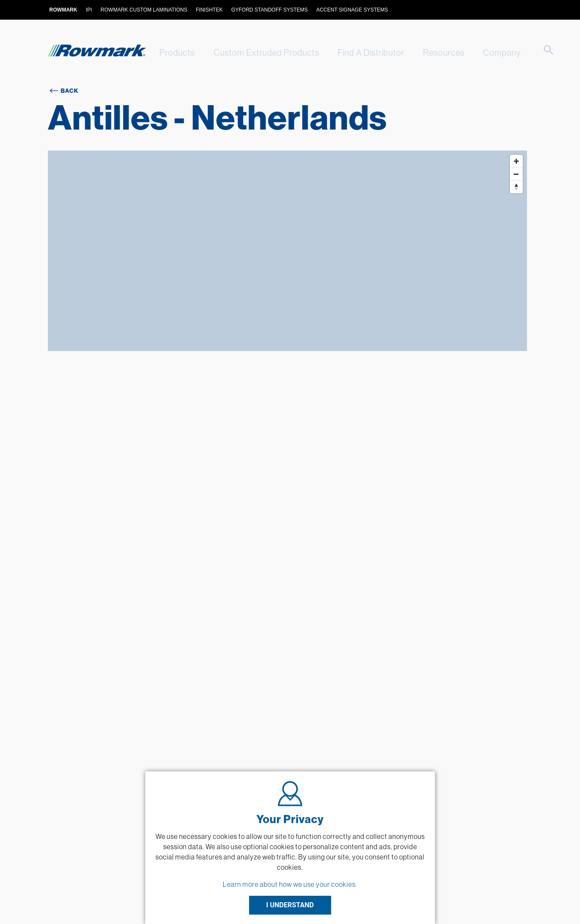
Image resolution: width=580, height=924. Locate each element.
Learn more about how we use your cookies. (290, 884)
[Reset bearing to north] (516, 187)
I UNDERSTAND (290, 905)
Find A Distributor (363, 52)
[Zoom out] (516, 174)
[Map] (288, 251)
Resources (434, 52)
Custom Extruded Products (261, 52)
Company (489, 52)
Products (175, 52)
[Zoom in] (516, 161)
